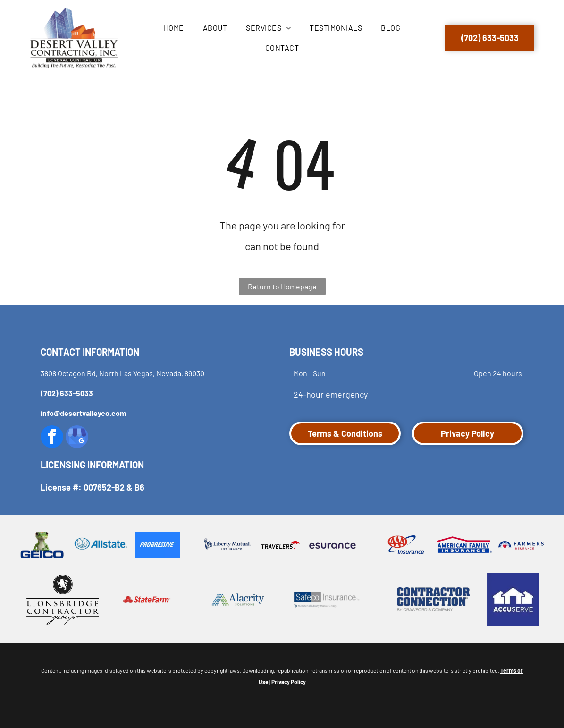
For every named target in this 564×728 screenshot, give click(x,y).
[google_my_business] (77, 438)
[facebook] (52, 438)
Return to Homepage (282, 286)
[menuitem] (174, 27)
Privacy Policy (289, 682)
